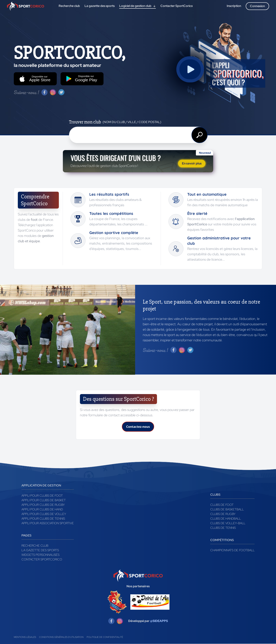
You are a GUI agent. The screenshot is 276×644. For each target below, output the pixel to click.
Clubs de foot (222, 505)
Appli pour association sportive (48, 523)
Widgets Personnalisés (40, 555)
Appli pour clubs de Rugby (43, 505)
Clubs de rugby (223, 514)
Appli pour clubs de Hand (42, 509)
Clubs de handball (226, 519)
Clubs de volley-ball (228, 523)
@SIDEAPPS (159, 621)
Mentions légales (25, 637)
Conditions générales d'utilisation (61, 637)
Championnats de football (232, 550)
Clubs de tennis (223, 528)
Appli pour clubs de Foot (42, 496)
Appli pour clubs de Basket (44, 500)
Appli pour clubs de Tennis (43, 519)
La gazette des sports (40, 550)
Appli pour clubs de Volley (44, 514)
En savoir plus (192, 163)
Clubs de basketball (227, 509)
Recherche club (35, 546)
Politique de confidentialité (105, 637)
